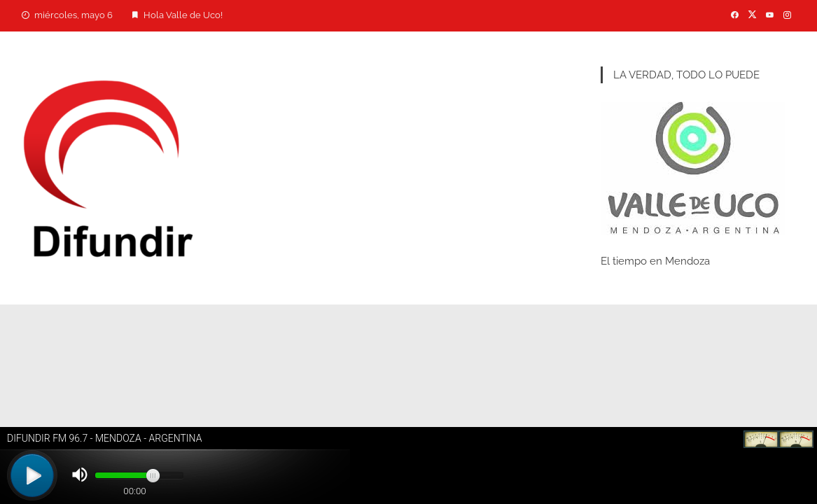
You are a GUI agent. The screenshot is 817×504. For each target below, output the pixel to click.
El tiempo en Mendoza (655, 261)
